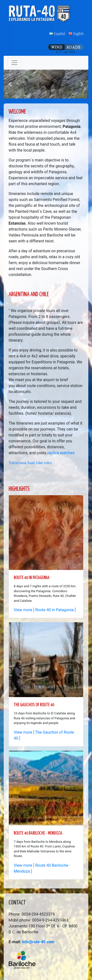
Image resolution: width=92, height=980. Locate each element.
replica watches (61, 453)
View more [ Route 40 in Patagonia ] (45, 610)
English (76, 34)
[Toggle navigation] (14, 63)
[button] (10, 84)
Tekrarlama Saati (22, 463)
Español (57, 34)
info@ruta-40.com (38, 942)
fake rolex (44, 463)
